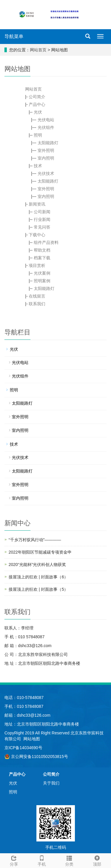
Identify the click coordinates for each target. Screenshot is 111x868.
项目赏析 (37, 265)
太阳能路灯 (48, 143)
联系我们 (37, 304)
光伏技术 (46, 173)
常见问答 (42, 227)
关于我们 (51, 783)
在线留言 (37, 296)
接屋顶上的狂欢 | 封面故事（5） (38, 589)
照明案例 (42, 281)
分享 (14, 860)
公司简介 (37, 97)
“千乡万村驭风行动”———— (35, 540)
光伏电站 (46, 120)
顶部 (97, 860)
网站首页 (38, 50)
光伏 (38, 112)
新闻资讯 (37, 204)
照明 (38, 135)
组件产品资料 (46, 242)
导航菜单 (14, 36)
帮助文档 (42, 250)
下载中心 (37, 235)
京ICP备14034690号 (23, 748)
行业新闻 (42, 219)
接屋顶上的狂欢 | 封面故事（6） (38, 577)
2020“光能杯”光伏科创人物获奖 (37, 565)
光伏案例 (42, 273)
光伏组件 (46, 127)
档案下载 (42, 258)
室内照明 (46, 158)
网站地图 (32, 739)
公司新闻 (42, 212)
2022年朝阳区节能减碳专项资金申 (40, 552)
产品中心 (37, 104)
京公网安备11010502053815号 (36, 757)
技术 (38, 166)
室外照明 (46, 150)
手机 (42, 860)
